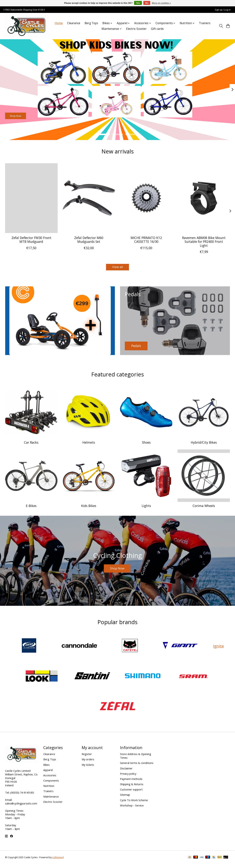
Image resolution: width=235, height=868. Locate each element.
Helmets (89, 444)
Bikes (46, 768)
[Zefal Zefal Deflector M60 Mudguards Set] (89, 198)
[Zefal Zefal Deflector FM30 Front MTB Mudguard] (31, 198)
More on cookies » (161, 3)
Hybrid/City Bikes (204, 444)
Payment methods (131, 782)
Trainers (205, 23)
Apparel (48, 774)
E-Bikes (31, 507)
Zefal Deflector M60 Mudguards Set (89, 240)
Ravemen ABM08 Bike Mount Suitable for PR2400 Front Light (204, 242)
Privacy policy (128, 777)
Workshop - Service (132, 809)
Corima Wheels (204, 507)
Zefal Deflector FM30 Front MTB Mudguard (31, 240)
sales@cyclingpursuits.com (21, 807)
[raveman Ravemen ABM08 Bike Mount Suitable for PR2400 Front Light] (204, 198)
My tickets (88, 768)
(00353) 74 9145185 (22, 796)
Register (87, 758)
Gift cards (157, 29)
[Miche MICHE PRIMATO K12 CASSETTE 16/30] (146, 198)
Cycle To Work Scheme (134, 804)
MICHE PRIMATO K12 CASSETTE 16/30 (146, 240)
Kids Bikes (89, 507)
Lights (146, 507)
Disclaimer (126, 772)
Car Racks (31, 444)
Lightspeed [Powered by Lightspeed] (58, 861)
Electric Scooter (136, 29)
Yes (138, 3)
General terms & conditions (137, 767)
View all (118, 268)
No (147, 3)
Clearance (74, 23)
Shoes (146, 444)
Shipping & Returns (132, 788)
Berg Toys (91, 23)
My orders (88, 763)
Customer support (131, 793)
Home (59, 23)
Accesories (50, 779)
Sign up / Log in (223, 10)
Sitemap (125, 798)
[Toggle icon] (221, 26)
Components (51, 784)
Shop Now (21, 114)
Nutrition (49, 790)
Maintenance (51, 800)
